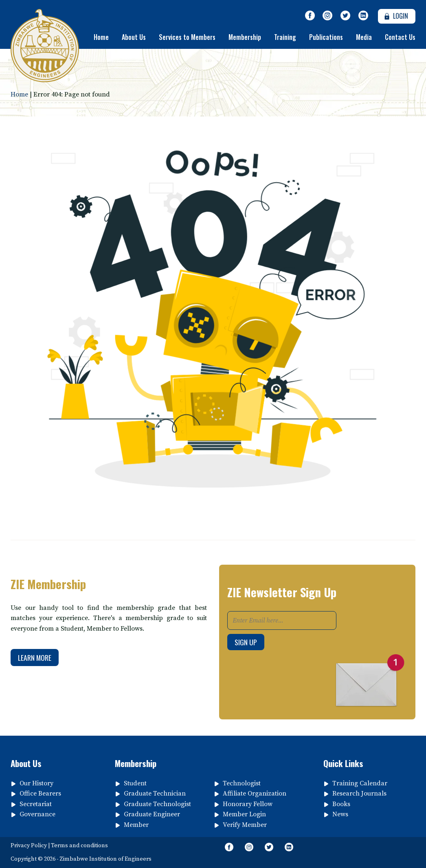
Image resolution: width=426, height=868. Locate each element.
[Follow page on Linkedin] (363, 16)
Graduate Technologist (157, 804)
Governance (37, 814)
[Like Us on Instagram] (328, 16)
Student (135, 783)
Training (285, 37)
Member (136, 825)
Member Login (244, 814)
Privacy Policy (29, 846)
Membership (245, 37)
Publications (326, 37)
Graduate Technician (155, 793)
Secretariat (36, 804)
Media (364, 37)
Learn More (35, 658)
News (340, 814)
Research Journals (359, 793)
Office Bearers (40, 793)
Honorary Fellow (248, 804)
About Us (134, 37)
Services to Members (187, 37)
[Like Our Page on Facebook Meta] (310, 16)
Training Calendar (360, 783)
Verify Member (245, 825)
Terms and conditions (79, 846)
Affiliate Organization (255, 793)
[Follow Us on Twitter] (345, 16)
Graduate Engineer (152, 814)
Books (341, 804)
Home (101, 37)
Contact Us (400, 37)
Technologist (242, 783)
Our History (36, 783)
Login (395, 16)
